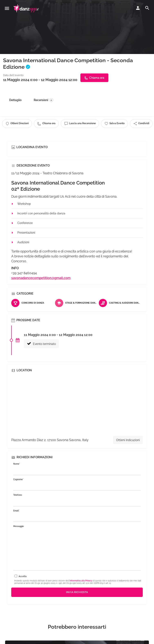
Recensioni (43, 100)
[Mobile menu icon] (7, 8)
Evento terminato (41, 343)
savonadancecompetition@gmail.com (41, 278)
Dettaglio (15, 100)
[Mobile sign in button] (138, 8)
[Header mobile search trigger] (147, 8)
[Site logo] (27, 8)
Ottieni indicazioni (128, 440)
